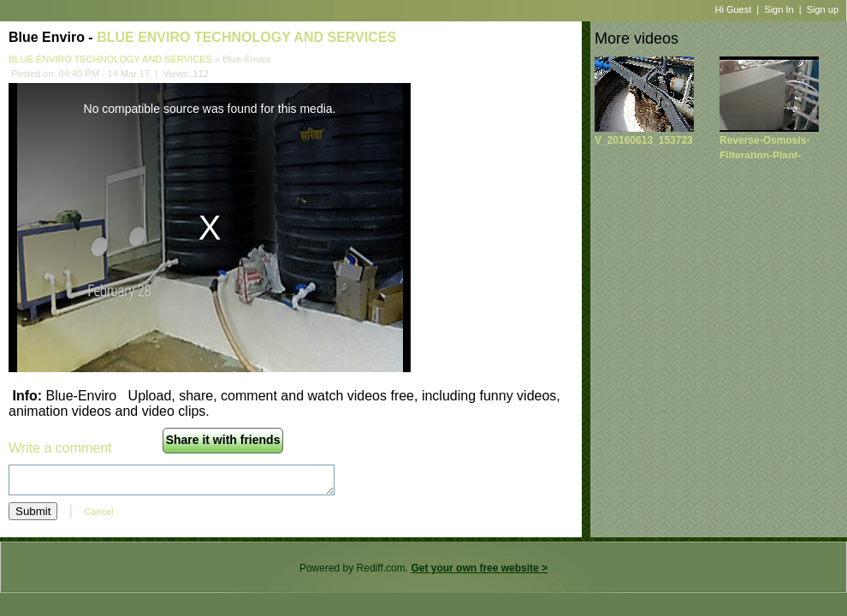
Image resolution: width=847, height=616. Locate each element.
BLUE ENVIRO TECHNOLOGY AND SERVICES (246, 37)
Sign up (823, 9)
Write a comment (60, 448)
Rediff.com (381, 568)
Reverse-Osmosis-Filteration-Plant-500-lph (764, 156)
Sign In (779, 9)
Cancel (98, 512)
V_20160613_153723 (644, 140)
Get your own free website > (479, 568)
